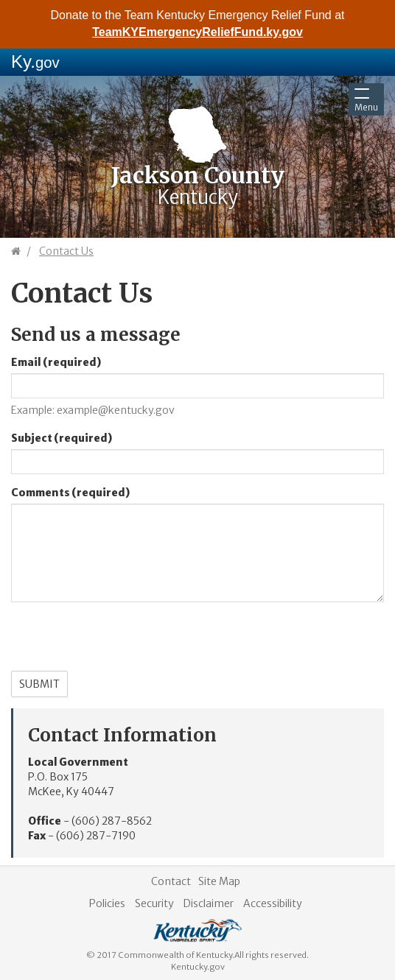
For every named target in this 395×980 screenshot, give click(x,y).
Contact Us (66, 251)
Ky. (35, 61)
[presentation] (123, 642)
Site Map (219, 881)
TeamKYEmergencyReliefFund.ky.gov (197, 32)
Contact (171, 881)
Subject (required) (62, 438)
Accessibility (273, 903)
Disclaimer (209, 903)
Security (154, 903)
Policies (107, 903)
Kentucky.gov (198, 967)
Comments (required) (70, 493)
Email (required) (56, 362)
